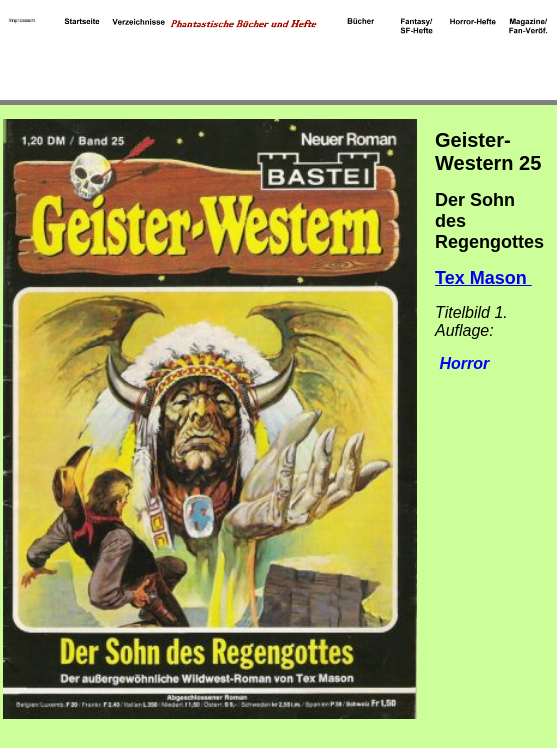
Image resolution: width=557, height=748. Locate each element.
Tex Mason (483, 278)
